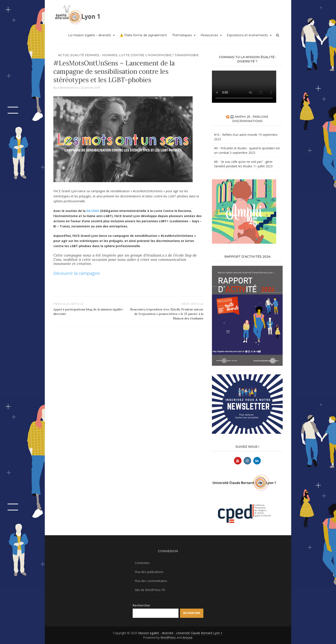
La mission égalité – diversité (90, 35)
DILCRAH (93, 211)
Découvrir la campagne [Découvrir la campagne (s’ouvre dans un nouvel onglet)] (77, 273)
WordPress (168, 637)
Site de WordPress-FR (150, 590)
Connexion (142, 563)
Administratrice (68, 88)
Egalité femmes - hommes (94, 55)
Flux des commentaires (151, 581)
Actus (63, 55)
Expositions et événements (247, 35)
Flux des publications (149, 572)
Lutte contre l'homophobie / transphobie (159, 55)
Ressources (209, 35)
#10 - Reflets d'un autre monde (236, 135)
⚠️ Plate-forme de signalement (143, 35)
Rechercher (141, 605)
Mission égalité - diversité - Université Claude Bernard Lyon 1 (180, 633)
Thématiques (182, 35)
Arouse (187, 637)
